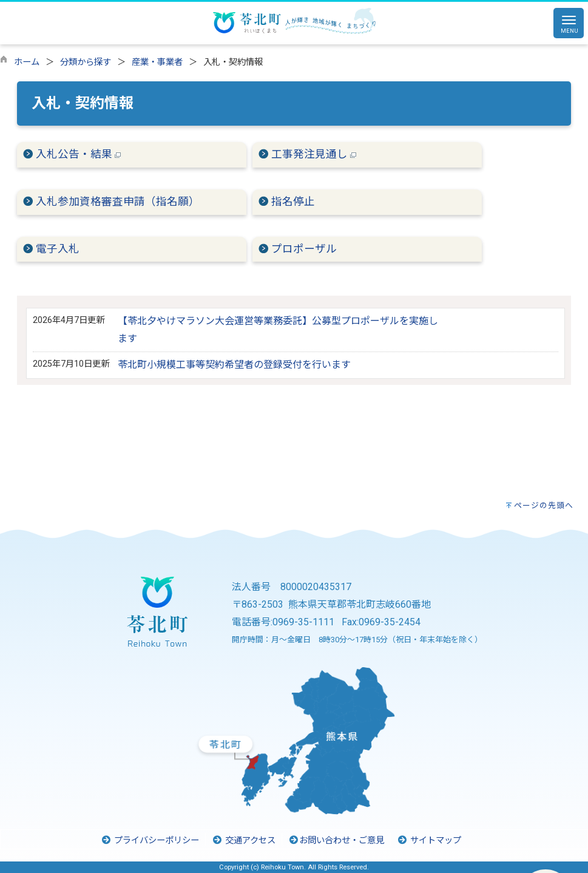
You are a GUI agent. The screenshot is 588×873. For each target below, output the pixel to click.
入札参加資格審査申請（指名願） (118, 202)
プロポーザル (304, 249)
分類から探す (86, 62)
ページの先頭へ (544, 505)
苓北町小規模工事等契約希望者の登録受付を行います (234, 365)
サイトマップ (429, 841)
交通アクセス (244, 841)
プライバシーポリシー (150, 841)
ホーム (27, 62)
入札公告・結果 (78, 154)
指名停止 (293, 202)
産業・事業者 (157, 62)
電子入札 (58, 249)
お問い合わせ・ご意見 (336, 841)
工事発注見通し (314, 154)
